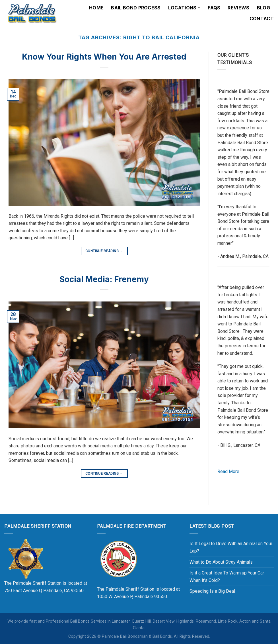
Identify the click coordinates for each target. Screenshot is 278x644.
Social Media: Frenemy (104, 279)
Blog (263, 8)
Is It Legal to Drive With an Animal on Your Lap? (231, 547)
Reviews (238, 8)
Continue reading (104, 251)
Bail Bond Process (136, 8)
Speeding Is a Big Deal (212, 591)
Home (96, 8)
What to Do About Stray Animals (221, 562)
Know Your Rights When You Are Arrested (104, 57)
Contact (262, 19)
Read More (228, 471)
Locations (184, 8)
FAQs (214, 8)
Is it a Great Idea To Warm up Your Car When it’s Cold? (227, 577)
